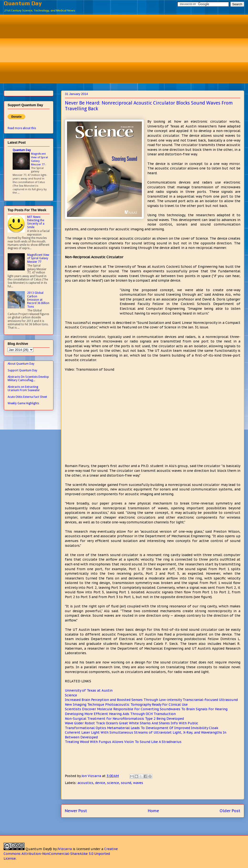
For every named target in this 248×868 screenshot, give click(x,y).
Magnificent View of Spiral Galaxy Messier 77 (39, 159)
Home (153, 811)
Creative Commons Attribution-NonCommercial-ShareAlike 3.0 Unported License (61, 854)
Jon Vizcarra (92, 776)
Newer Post (76, 811)
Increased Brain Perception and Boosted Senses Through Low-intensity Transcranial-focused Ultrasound (151, 700)
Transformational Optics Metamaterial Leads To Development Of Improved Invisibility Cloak (142, 728)
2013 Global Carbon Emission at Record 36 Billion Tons (38, 300)
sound (126, 783)
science (113, 783)
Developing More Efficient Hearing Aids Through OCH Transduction (120, 714)
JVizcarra (65, 849)
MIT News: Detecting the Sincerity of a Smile (36, 222)
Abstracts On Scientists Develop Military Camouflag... (28, 379)
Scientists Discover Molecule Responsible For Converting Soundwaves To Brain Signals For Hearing (146, 709)
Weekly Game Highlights (23, 403)
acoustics (85, 783)
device (100, 783)
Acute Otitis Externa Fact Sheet (27, 397)
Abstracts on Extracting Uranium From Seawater (24, 389)
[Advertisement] (128, 48)
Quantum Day (23, 3)
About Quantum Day (21, 364)
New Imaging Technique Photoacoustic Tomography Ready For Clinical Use (126, 705)
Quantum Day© (39, 849)
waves (138, 783)
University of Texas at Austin (89, 690)
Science (71, 695)
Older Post (230, 811)
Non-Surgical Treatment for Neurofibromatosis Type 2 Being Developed (124, 719)
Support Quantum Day (22, 370)
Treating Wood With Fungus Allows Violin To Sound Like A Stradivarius (123, 742)
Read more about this (22, 128)
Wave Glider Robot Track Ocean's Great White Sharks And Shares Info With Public (132, 723)
